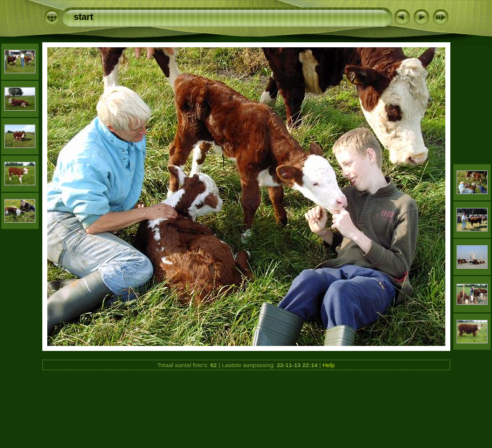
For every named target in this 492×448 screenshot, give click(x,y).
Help (328, 365)
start (84, 17)
